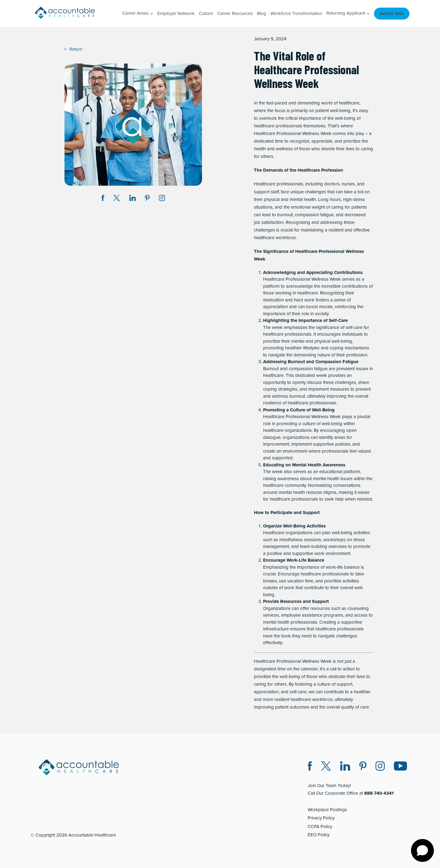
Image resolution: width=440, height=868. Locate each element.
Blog (262, 13)
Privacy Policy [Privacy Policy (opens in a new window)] (321, 818)
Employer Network (176, 13)
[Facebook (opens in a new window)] (310, 767)
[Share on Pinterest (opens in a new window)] (147, 199)
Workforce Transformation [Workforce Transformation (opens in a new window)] (296, 13)
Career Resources (235, 13)
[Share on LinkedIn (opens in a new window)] (133, 199)
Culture (206, 13)
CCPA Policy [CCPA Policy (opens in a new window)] (320, 826)
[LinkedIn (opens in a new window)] (345, 767)
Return (73, 49)
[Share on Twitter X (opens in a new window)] (117, 199)
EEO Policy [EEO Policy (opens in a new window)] (319, 835)
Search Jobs (392, 13)
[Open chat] (422, 850)
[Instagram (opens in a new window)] (162, 199)
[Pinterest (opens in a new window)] (363, 767)
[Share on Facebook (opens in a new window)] (103, 199)
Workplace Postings (327, 810)
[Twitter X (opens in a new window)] (326, 767)
